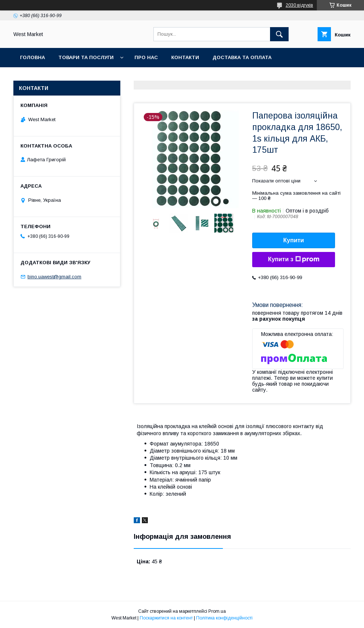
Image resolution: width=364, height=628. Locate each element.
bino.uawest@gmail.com (54, 277)
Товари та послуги (86, 57)
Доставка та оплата (242, 57)
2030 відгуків (299, 5)
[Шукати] (279, 34)
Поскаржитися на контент (166, 618)
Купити (294, 240)
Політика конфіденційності (224, 618)
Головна (32, 57)
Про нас (146, 57)
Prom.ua (217, 611)
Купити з (293, 259)
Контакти (185, 57)
